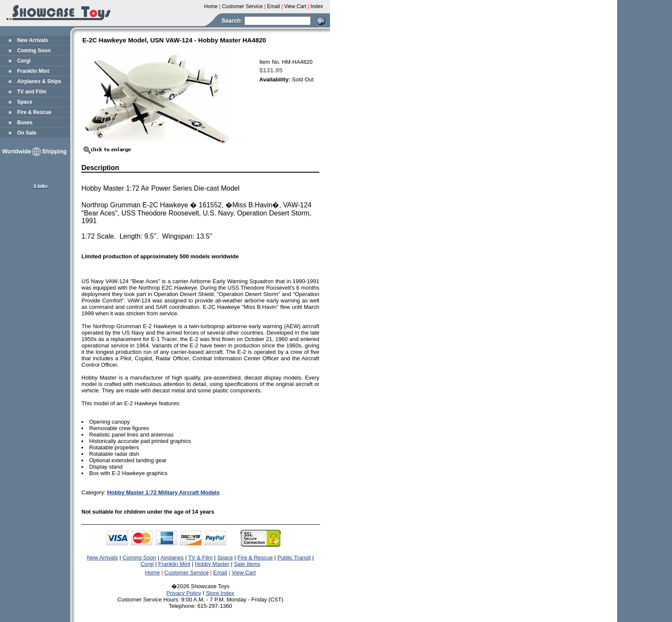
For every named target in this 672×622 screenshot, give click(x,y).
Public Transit (294, 558)
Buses (25, 123)
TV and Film (32, 92)
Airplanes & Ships (39, 81)
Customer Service (187, 573)
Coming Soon (34, 51)
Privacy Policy (184, 593)
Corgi (24, 61)
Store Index (220, 593)
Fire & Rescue (34, 112)
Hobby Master (212, 564)
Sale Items (247, 564)
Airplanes (172, 558)
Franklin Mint (33, 71)
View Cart (244, 573)
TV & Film (200, 558)
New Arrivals (33, 40)
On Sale (27, 133)
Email (220, 573)
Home (152, 573)
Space (25, 102)
